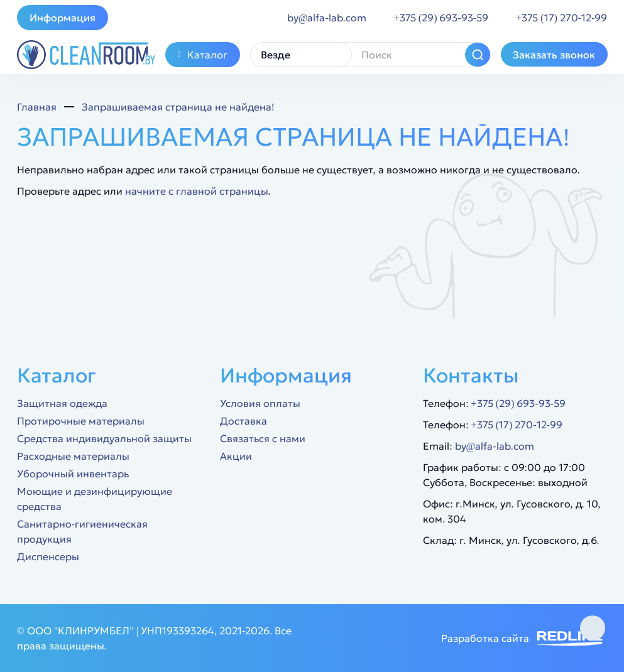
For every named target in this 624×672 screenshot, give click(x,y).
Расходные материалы (73, 456)
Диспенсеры (48, 556)
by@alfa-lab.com (495, 446)
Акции (236, 456)
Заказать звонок (554, 55)
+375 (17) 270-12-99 (517, 425)
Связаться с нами (263, 438)
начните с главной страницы (197, 191)
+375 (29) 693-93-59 (518, 403)
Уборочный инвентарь (73, 474)
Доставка (244, 421)
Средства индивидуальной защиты (104, 438)
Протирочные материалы (81, 421)
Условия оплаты (260, 403)
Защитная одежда (62, 403)
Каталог (203, 55)
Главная (37, 107)
